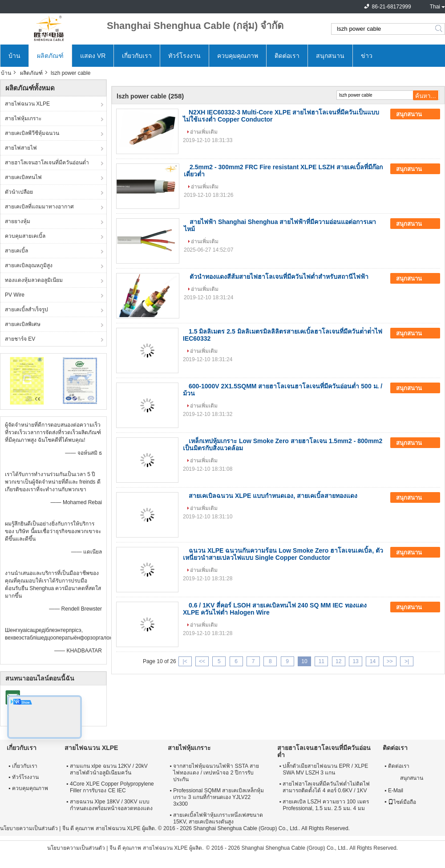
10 (304, 661)
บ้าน (14, 56)
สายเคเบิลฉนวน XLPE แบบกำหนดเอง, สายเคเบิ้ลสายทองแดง (273, 496)
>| (407, 661)
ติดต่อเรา (287, 56)
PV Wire (15, 295)
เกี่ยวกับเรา (137, 56)
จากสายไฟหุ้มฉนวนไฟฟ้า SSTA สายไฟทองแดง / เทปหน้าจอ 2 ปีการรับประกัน (216, 773)
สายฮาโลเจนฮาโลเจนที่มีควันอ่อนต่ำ (47, 163)
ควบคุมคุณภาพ (238, 56)
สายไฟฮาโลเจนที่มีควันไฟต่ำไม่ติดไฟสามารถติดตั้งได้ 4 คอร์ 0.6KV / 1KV (326, 787)
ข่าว (367, 56)
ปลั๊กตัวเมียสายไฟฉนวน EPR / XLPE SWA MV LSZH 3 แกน (325, 769)
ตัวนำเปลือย (19, 192)
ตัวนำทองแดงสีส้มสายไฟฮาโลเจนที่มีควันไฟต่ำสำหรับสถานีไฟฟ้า (279, 277)
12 (338, 661)
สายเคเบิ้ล (16, 251)
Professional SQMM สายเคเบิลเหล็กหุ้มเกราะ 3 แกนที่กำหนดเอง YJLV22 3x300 (218, 797)
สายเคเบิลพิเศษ (23, 324)
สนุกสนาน (330, 56)
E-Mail (396, 791)
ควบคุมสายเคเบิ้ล (25, 236)
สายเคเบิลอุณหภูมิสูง (29, 265)
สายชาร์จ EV (20, 339)
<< (202, 661)
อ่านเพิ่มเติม (204, 132)
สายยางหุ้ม (18, 221)
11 (322, 661)
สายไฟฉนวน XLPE (27, 104)
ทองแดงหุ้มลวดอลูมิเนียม (34, 280)
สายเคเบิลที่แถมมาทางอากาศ (39, 207)
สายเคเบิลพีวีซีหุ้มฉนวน (32, 133)
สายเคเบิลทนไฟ (23, 177)
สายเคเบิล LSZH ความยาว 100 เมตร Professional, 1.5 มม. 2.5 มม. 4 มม (326, 805)
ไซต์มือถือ (402, 802)
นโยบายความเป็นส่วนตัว (29, 828)
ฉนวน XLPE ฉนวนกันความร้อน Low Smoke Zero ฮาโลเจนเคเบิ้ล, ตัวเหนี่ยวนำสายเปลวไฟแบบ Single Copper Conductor (283, 554)
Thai (435, 7)
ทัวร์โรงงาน (184, 56)
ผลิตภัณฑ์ (50, 56)
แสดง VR (93, 56)
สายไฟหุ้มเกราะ (23, 118)
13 (355, 661)
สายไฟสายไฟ (21, 148)
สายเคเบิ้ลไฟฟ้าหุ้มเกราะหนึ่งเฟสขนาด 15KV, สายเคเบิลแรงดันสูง (218, 818)
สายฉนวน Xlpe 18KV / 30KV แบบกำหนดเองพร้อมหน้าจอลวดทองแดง (111, 805)
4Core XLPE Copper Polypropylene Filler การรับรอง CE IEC (112, 787)
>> (390, 661)
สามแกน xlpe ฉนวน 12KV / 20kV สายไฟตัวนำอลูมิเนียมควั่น (109, 769)
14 (373, 661)
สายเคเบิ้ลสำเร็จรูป (26, 310)
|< (185, 661)
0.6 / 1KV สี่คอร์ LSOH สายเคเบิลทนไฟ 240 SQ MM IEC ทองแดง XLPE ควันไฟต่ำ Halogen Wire (275, 609)
